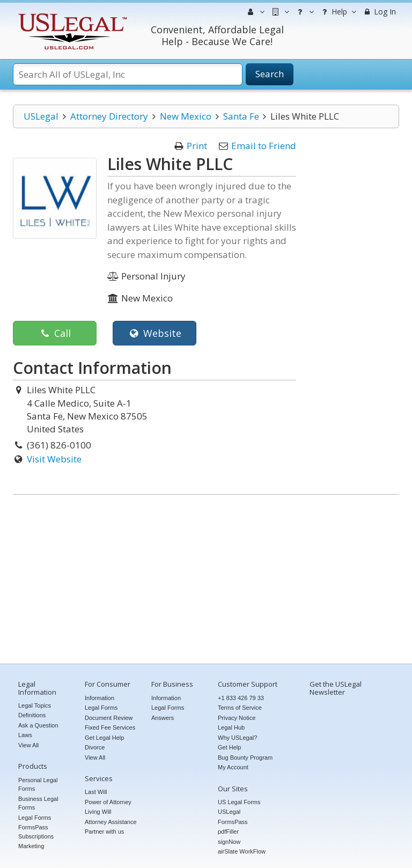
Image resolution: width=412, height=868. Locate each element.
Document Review (109, 718)
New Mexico (186, 116)
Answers (163, 718)
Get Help (229, 747)
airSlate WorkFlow (242, 851)
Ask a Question (38, 725)
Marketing (31, 846)
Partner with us (104, 832)
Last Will (96, 792)
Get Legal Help (104, 738)
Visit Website (54, 459)
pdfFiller (228, 832)
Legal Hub (231, 727)
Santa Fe (241, 116)
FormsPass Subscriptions (36, 832)
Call (54, 333)
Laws (25, 735)
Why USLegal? (237, 738)
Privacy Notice (237, 718)
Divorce (95, 747)
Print (197, 146)
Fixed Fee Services (110, 727)
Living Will (98, 812)
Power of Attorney (108, 802)
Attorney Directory (109, 116)
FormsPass (233, 822)
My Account (233, 767)
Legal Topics (35, 705)
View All (28, 745)
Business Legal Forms (38, 803)
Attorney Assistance (111, 822)
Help (338, 12)
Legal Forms (35, 818)
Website (154, 333)
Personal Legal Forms (38, 785)
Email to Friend (264, 146)
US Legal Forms (239, 802)
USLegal (41, 116)
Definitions (32, 715)
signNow (229, 842)
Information (100, 698)
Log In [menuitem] (379, 12)
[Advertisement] (206, 580)
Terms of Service (240, 708)
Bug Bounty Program (245, 757)
